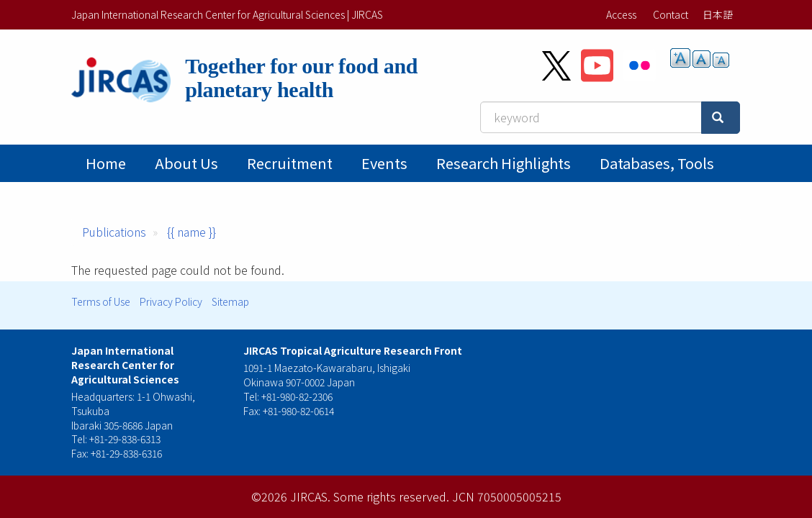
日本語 (718, 14)
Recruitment (290, 163)
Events (384, 163)
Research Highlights (504, 163)
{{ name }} (191, 232)
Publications (114, 232)
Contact (671, 14)
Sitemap (230, 301)
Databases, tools (657, 163)
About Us (186, 163)
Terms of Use (101, 301)
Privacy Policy (171, 301)
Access (621, 14)
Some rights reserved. (391, 496)
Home (106, 163)
